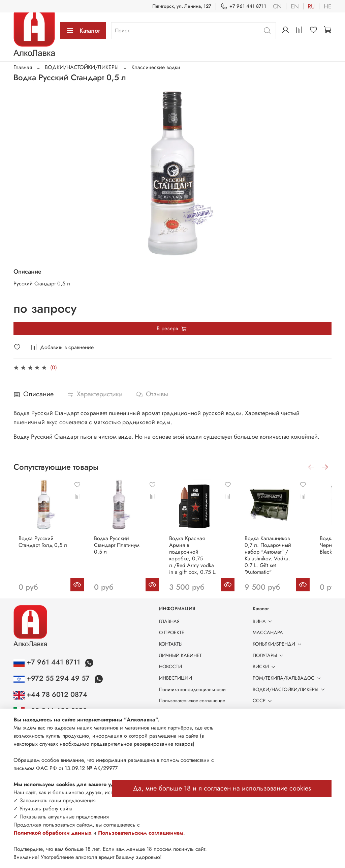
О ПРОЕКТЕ (172, 632)
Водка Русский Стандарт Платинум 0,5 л (123, 551)
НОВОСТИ (170, 666)
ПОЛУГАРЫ (269, 655)
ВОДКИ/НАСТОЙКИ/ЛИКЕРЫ (82, 67)
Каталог (83, 31)
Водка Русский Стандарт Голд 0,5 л (38, 548)
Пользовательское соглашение (192, 701)
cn (277, 6)
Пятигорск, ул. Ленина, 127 (182, 6)
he (328, 6)
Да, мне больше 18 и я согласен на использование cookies (222, 788)
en (295, 6)
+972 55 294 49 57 (53, 678)
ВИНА (264, 621)
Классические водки (156, 67)
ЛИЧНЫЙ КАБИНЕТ (180, 655)
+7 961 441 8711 (243, 6)
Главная (23, 67)
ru (311, 6)
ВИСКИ (265, 666)
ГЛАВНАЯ (169, 621)
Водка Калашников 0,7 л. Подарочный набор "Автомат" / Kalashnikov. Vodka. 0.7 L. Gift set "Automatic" (288, 558)
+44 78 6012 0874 (50, 694)
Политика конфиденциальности (192, 689)
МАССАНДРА (268, 632)
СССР (263, 701)
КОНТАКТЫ (171, 644)
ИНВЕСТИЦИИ (176, 678)
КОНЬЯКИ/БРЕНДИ (278, 644)
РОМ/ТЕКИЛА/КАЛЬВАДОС (288, 678)
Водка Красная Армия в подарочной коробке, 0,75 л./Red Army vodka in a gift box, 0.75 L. (206, 558)
